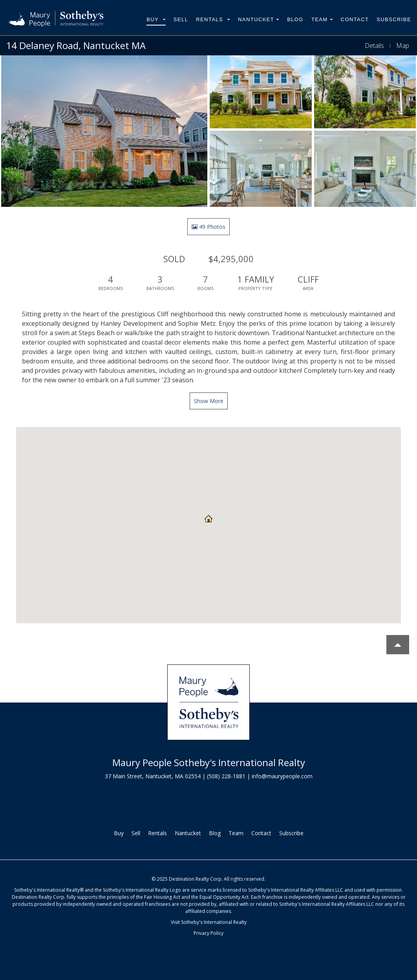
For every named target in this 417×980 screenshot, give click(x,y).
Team (322, 19)
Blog (295, 19)
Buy (156, 19)
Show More (209, 401)
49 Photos (208, 227)
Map (403, 46)
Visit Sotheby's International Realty (209, 922)
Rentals (213, 19)
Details (374, 46)
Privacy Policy (208, 933)
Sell (181, 19)
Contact (355, 19)
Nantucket (259, 19)
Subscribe (394, 19)
